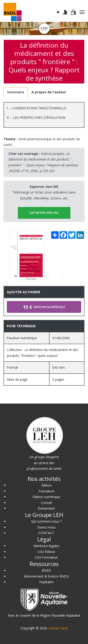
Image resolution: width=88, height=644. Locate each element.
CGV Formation (46, 557)
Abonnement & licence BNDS (46, 576)
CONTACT (46, 533)
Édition (46, 485)
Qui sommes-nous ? (46, 521)
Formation (46, 491)
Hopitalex (46, 582)
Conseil (46, 503)
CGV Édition (46, 552)
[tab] (16, 92)
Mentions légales (46, 546)
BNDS (46, 570)
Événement (46, 508)
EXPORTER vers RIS (44, 213)
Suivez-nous (46, 527)
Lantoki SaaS (58, 628)
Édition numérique (46, 497)
